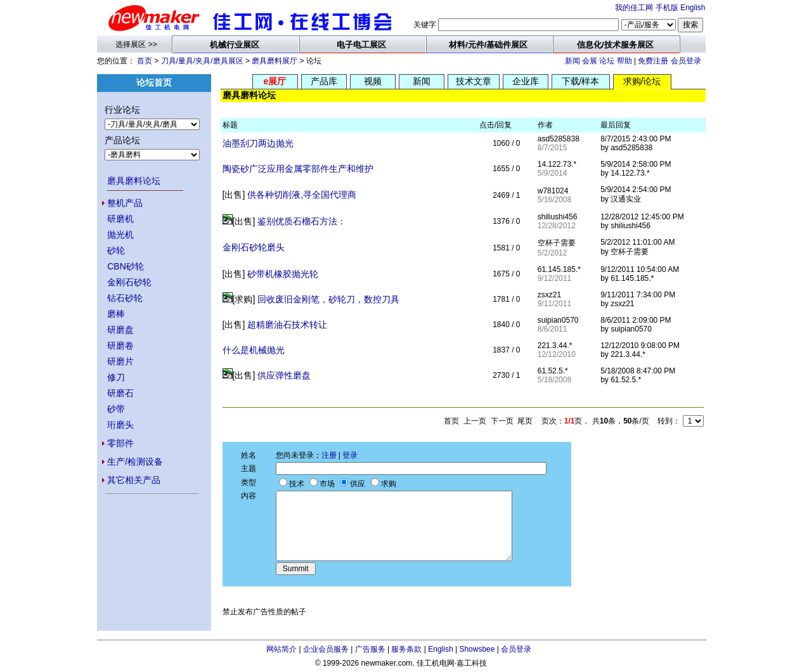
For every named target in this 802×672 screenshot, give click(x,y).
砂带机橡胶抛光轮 (283, 274)
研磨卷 (120, 346)
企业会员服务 (326, 649)
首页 (145, 61)
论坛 (607, 61)
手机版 (667, 8)
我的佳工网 (634, 8)
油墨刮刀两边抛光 (258, 143)
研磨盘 (120, 330)
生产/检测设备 (135, 462)
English (693, 8)
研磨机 (120, 219)
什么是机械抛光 (254, 350)
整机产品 (125, 203)
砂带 (116, 409)
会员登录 (686, 61)
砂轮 (116, 250)
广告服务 (370, 649)
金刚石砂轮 (129, 282)
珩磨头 (120, 425)
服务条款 (406, 649)
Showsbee (477, 649)
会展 (590, 61)
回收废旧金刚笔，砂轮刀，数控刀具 (328, 299)
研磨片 (120, 361)
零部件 (120, 443)
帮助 (624, 61)
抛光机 (120, 235)
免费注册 (653, 61)
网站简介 (281, 649)
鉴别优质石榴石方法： (302, 221)
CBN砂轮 (126, 266)
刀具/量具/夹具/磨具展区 (202, 61)
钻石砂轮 (125, 298)
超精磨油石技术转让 (287, 325)
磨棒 (116, 314)
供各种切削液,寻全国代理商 (302, 195)
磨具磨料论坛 (134, 181)
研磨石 (120, 393)
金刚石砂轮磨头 (254, 247)
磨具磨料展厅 (275, 61)
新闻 (572, 61)
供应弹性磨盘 (284, 375)
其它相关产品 (134, 480)
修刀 (116, 377)
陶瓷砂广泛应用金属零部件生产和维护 (298, 169)
